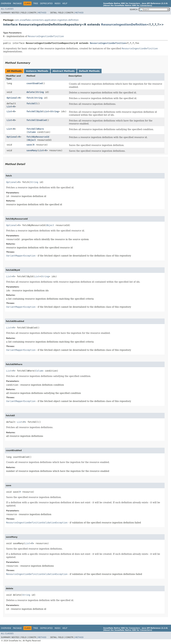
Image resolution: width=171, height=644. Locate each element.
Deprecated (46, 3)
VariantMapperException (21, 256)
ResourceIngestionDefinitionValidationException (37, 523)
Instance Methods (37, 71)
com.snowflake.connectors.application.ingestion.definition (46, 20)
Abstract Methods (64, 71)
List (9, 107)
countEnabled (34, 83)
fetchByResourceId (38, 137)
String (40, 92)
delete (30, 92)
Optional (12, 98)
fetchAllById (34, 111)
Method (42, 13)
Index (58, 3)
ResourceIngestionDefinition (124, 24)
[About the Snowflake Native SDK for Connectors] (128, 5)
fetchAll (32, 104)
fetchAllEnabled (36, 120)
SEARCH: (134, 10)
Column (32, 132)
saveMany (32, 150)
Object (32, 140)
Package (17, 3)
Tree (36, 3)
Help (65, 3)
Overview (6, 3)
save (29, 145)
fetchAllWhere (35, 129)
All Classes (7, 9)
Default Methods (89, 71)
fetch (30, 98)
